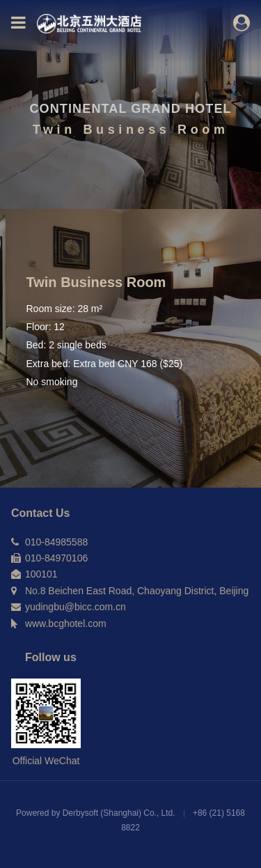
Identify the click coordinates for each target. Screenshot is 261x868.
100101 (41, 574)
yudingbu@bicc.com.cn (76, 607)
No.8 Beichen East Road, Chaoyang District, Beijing (137, 591)
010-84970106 (56, 558)
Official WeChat (46, 761)
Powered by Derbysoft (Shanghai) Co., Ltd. (97, 813)
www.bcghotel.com (66, 623)
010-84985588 (56, 542)
